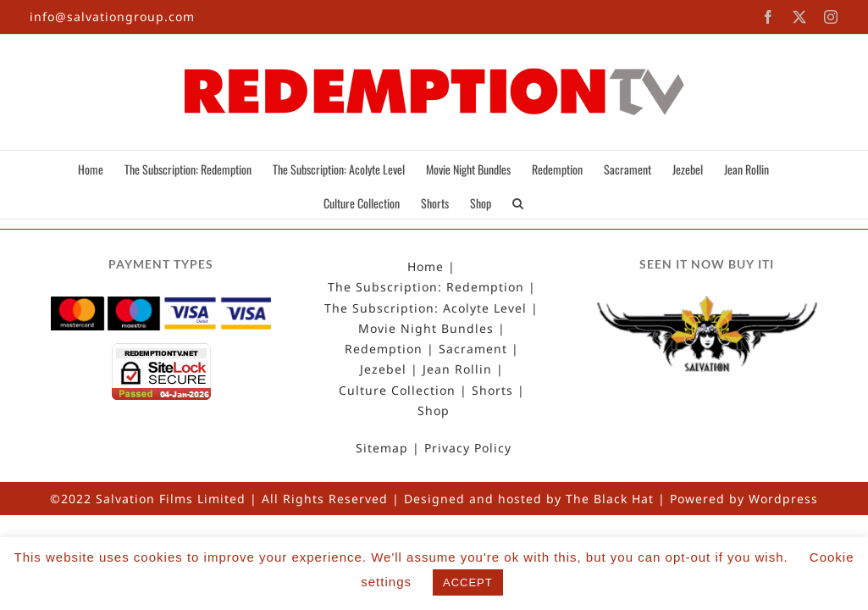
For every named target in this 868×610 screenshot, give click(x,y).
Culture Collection (397, 391)
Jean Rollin (457, 369)
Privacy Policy (468, 448)
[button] (535, 202)
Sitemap (382, 448)
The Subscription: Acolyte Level (426, 308)
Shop (434, 411)
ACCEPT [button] (468, 582)
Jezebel (383, 369)
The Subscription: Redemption (426, 287)
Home (426, 267)
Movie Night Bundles (426, 329)
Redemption (384, 349)
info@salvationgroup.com (112, 17)
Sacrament (473, 349)
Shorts (492, 391)
